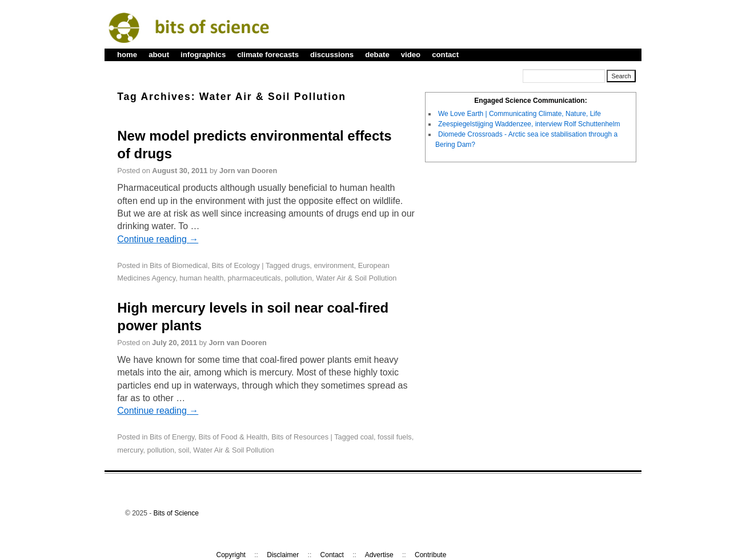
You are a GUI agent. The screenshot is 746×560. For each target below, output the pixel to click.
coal (367, 437)
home (127, 55)
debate (377, 55)
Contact (332, 555)
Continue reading (158, 239)
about (159, 55)
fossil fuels (395, 437)
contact (445, 55)
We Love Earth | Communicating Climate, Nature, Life (520, 114)
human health (201, 278)
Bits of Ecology (235, 265)
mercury (130, 450)
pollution (299, 278)
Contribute (430, 555)
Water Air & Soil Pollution (356, 278)
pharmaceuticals (254, 278)
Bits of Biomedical (179, 265)
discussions (332, 55)
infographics (203, 55)
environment (334, 265)
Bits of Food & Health (233, 437)
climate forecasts (268, 55)
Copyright (231, 555)
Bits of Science (176, 513)
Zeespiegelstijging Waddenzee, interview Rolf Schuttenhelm (529, 124)
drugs (300, 265)
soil (184, 450)
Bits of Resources (300, 437)
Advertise (379, 555)
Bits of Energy (172, 437)
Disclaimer (283, 555)
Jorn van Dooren (248, 171)
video (411, 55)
